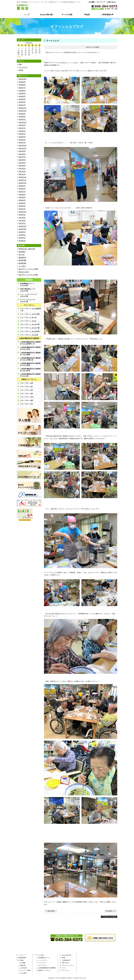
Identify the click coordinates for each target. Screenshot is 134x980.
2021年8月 (22, 154)
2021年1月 (22, 174)
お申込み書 (23, 968)
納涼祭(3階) (22, 263)
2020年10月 (23, 183)
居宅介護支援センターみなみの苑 (28, 290)
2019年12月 (23, 212)
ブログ (64, 968)
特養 (20, 64)
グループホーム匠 (26, 387)
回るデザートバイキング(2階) (28, 269)
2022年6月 (22, 131)
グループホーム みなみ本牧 (30, 314)
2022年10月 (23, 122)
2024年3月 (22, 99)
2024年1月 (22, 105)
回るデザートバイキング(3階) (28, 275)
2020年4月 (22, 200)
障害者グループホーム (29, 379)
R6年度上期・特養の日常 (27, 249)
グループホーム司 (26, 404)
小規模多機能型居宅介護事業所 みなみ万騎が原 (30, 359)
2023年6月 (22, 114)
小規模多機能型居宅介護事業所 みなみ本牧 (30, 348)
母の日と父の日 (24, 272)
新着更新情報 (22, 958)
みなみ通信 (23, 973)
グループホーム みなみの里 (30, 324)
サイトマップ (101, 2)
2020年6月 (22, 195)
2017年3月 (22, 221)
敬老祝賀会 (22, 258)
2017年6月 (22, 218)
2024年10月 (23, 79)
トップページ (22, 955)
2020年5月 (22, 197)
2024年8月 (22, 85)
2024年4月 (22, 96)
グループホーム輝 (26, 400)
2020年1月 (22, 209)
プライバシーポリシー (68, 965)
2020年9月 (22, 186)
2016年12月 (23, 226)
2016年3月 (22, 241)
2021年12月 (23, 145)
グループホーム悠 (26, 394)
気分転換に (22, 252)
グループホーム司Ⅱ (27, 397)
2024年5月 (22, 93)
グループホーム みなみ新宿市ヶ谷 (31, 310)
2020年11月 (23, 180)
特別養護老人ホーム (44, 958)
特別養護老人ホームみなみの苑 (27, 285)
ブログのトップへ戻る (109, 917)
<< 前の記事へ (51, 911)
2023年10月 (23, 111)
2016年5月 (22, 235)
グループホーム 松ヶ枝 (28, 318)
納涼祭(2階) (22, 260)
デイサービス (23, 67)
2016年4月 (22, 238)
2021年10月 (23, 148)
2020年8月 (22, 189)
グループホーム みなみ (28, 321)
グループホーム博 (26, 383)
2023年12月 (23, 108)
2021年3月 (22, 169)
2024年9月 (22, 82)
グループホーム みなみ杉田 (30, 331)
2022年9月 (22, 125)
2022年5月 (22, 134)
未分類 (21, 70)
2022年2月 (22, 140)
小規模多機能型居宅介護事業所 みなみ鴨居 (30, 354)
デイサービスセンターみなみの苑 (28, 301)
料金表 (87, 15)
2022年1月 (22, 143)
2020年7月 (22, 192)
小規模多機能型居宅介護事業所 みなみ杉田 (30, 370)
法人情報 (21, 960)
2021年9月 (22, 151)
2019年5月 (22, 215)
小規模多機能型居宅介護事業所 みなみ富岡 (30, 364)
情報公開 (23, 965)
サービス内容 (67, 15)
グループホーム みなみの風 (30, 328)
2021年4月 (22, 166)
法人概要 (92, 2)
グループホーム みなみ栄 (29, 335)
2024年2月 (22, 102)
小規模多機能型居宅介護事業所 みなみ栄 (30, 375)
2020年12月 (23, 177)
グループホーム (29, 305)
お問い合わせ (111, 2)
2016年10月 (23, 229)
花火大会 (22, 255)
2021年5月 (22, 163)
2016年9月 (22, 232)
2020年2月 (22, 206)
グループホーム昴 (26, 390)
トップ (27, 15)
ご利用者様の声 (107, 15)
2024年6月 (22, 91)
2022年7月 (22, 128)
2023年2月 (22, 119)
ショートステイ (43, 960)
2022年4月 (22, 137)
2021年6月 (22, 160)
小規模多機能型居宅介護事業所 (29, 338)
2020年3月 (22, 203)
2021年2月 (22, 171)
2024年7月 (22, 88)
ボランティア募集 (25, 970)
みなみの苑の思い (47, 15)
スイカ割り (22, 266)
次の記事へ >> (111, 911)
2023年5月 (22, 117)
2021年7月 (22, 157)
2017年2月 (22, 223)
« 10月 (19, 57)
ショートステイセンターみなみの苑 (29, 295)
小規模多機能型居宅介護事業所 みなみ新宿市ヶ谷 (30, 343)
